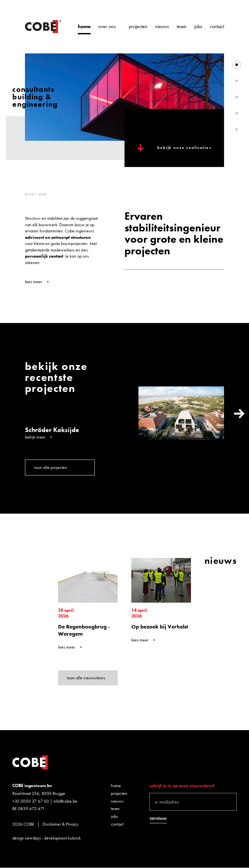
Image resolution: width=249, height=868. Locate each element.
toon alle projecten (51, 467)
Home (84, 27)
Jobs (198, 27)
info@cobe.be (65, 801)
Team (182, 27)
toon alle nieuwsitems (86, 678)
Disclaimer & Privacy (60, 824)
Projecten (138, 27)
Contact (217, 27)
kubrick (74, 838)
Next (239, 414)
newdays (33, 838)
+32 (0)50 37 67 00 (31, 801)
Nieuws (162, 27)
